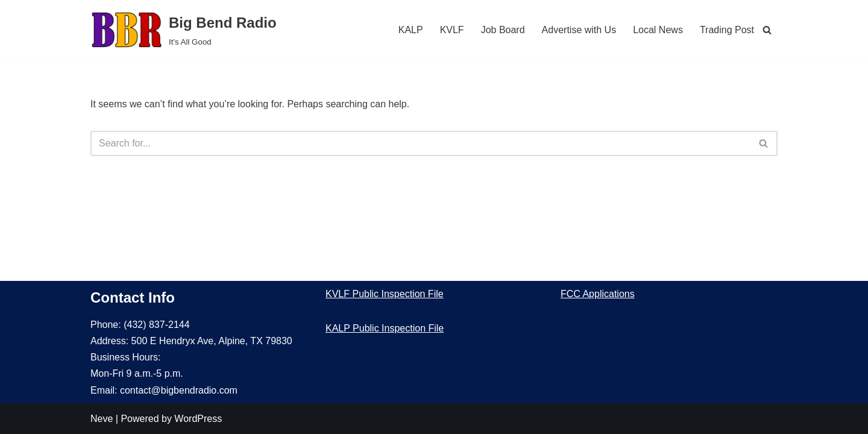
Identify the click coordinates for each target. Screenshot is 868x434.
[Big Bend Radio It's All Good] (184, 30)
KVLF (452, 30)
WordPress (198, 419)
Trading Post (727, 30)
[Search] (767, 30)
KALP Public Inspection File (385, 328)
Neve (102, 419)
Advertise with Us (579, 30)
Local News (658, 30)
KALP (411, 30)
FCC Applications (598, 294)
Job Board (503, 30)
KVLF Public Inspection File (385, 294)
